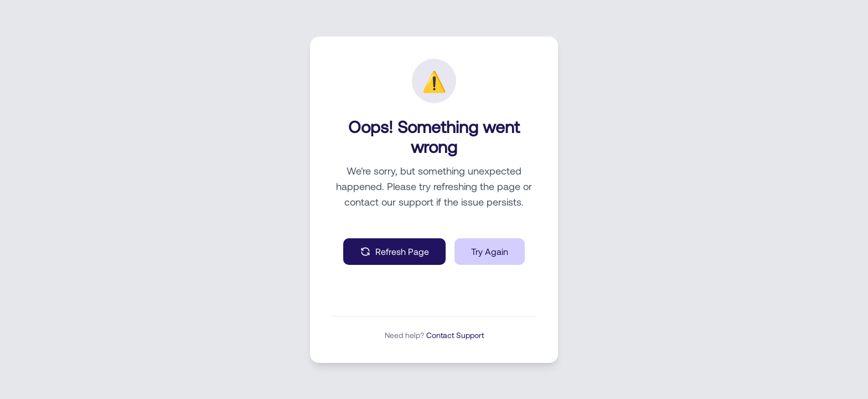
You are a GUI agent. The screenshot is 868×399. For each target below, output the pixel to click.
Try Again (490, 251)
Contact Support (455, 335)
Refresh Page (394, 252)
